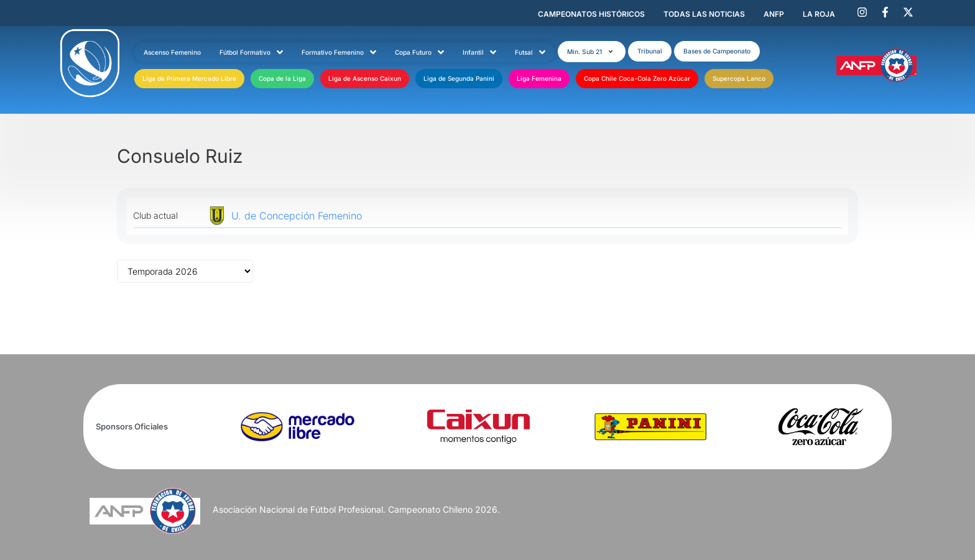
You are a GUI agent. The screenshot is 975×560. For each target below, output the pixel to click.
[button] (592, 52)
